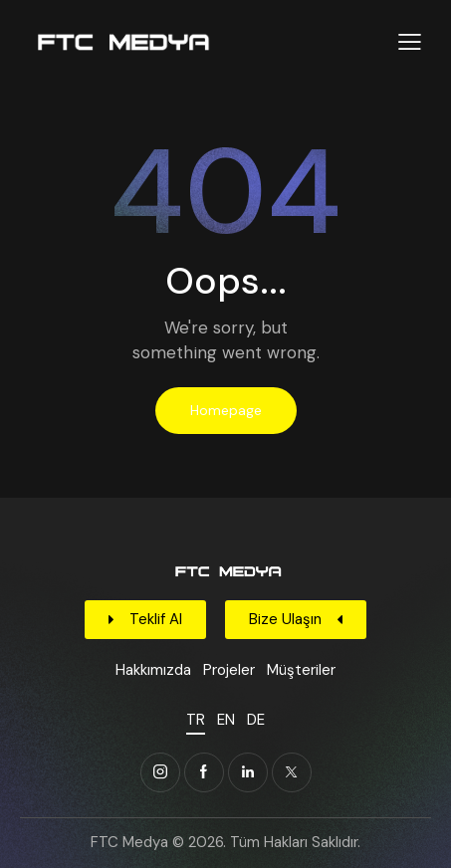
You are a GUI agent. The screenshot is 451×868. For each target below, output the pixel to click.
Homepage (226, 410)
